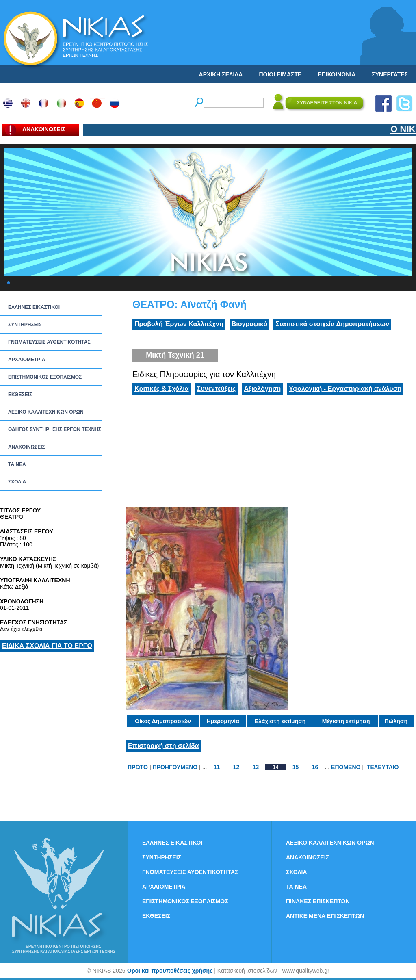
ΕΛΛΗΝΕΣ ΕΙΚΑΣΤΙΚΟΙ (34, 307)
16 (315, 767)
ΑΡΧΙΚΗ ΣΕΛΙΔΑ (221, 74)
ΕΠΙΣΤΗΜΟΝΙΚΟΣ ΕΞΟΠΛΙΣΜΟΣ (45, 377)
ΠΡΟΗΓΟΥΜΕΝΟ (175, 767)
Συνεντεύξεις (217, 389)
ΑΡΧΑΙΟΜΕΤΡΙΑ (27, 360)
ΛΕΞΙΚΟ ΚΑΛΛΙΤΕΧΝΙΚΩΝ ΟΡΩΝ (46, 412)
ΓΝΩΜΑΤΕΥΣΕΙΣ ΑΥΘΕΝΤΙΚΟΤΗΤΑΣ (49, 342)
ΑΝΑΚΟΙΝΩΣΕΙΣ (27, 447)
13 (256, 767)
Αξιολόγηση (262, 389)
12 (236, 767)
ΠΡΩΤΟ (138, 767)
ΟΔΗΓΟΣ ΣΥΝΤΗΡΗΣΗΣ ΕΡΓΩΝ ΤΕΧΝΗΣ (55, 429)
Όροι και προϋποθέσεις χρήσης (170, 971)
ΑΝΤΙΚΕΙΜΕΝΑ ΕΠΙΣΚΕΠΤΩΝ (325, 916)
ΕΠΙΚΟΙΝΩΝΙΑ (337, 74)
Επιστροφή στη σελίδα (164, 746)
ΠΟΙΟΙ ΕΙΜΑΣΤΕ (280, 74)
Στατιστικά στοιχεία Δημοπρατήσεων (332, 324)
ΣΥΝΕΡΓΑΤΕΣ (390, 74)
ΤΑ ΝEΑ (17, 464)
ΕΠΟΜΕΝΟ (346, 767)
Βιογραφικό (249, 324)
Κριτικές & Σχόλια (162, 389)
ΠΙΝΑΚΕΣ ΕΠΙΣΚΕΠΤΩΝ (318, 901)
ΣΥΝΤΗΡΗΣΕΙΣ (25, 325)
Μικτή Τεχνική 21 (175, 355)
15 (296, 767)
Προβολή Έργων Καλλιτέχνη (179, 324)
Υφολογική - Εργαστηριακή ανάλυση (345, 389)
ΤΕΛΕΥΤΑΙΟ (383, 767)
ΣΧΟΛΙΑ (17, 482)
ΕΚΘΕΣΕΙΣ (20, 395)
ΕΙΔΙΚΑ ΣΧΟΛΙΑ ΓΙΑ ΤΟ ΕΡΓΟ (47, 646)
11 (217, 767)
